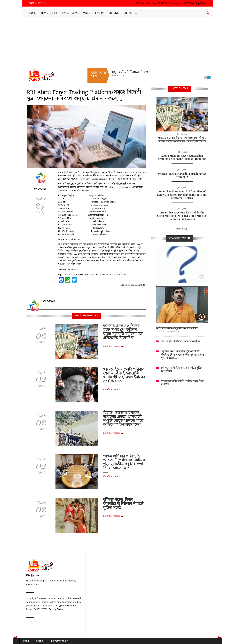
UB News (79, 275)
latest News (73, 270)
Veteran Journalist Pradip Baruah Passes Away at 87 (182, 175)
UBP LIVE (114, 13)
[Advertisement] (117, 41)
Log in (124, 285)
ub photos (49, 301)
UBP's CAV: (152, 3)
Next (209, 77)
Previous (205, 77)
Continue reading (112, 346)
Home (33, 13)
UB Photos (40, 189)
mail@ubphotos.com (65, 606)
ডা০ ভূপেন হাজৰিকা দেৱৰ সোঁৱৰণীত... (181, 341)
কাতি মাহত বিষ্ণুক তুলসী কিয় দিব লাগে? (177, 328)
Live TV (99, 13)
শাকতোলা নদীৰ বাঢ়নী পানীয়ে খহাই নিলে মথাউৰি (183, 383)
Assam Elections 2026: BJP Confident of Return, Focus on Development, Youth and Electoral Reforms (182, 195)
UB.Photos (140, 3)
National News (121, 275)
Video (87, 13)
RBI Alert (101, 275)
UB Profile (130, 13)
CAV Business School (175, 3)
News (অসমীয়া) (49, 13)
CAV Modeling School (196, 3)
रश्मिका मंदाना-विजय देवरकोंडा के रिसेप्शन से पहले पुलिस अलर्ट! (123, 503)
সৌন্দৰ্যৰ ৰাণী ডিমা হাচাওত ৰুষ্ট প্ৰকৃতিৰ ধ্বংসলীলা (182, 369)
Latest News (70, 13)
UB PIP (161, 3)
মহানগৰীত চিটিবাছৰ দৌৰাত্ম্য (131, 72)
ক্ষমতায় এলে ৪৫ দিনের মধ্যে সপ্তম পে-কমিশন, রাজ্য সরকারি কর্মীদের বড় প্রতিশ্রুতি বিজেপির (123, 331)
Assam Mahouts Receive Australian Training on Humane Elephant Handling (182, 157)
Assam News (90, 275)
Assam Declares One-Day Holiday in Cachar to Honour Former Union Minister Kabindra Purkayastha (182, 216)
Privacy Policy (56, 609)
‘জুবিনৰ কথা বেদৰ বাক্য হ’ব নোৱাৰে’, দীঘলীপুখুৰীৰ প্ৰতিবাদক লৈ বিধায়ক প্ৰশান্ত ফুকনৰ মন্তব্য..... (183, 355)
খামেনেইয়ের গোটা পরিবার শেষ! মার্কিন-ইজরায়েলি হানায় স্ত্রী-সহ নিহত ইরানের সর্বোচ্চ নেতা (124, 375)
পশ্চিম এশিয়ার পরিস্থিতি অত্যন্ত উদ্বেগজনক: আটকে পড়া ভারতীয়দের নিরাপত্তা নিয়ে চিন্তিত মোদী (124, 462)
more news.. (182, 229)
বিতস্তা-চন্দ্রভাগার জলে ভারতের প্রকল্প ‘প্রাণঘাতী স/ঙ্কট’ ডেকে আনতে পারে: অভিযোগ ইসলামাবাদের (124, 418)
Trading (110, 275)
